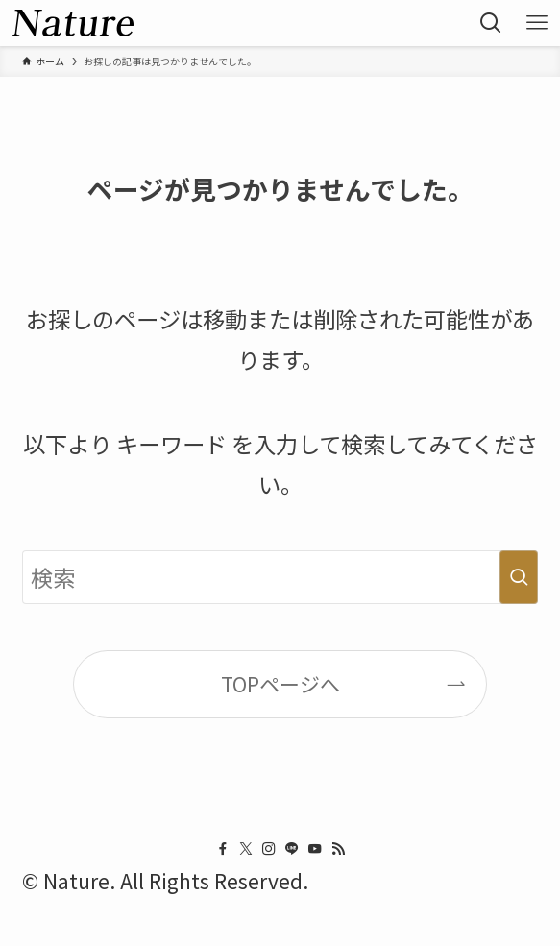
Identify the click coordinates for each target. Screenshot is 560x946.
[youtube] (315, 849)
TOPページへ (280, 684)
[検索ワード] (280, 578)
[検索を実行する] (519, 578)
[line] (292, 849)
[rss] (338, 849)
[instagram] (269, 849)
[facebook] (223, 849)
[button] (491, 23)
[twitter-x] (246, 849)
